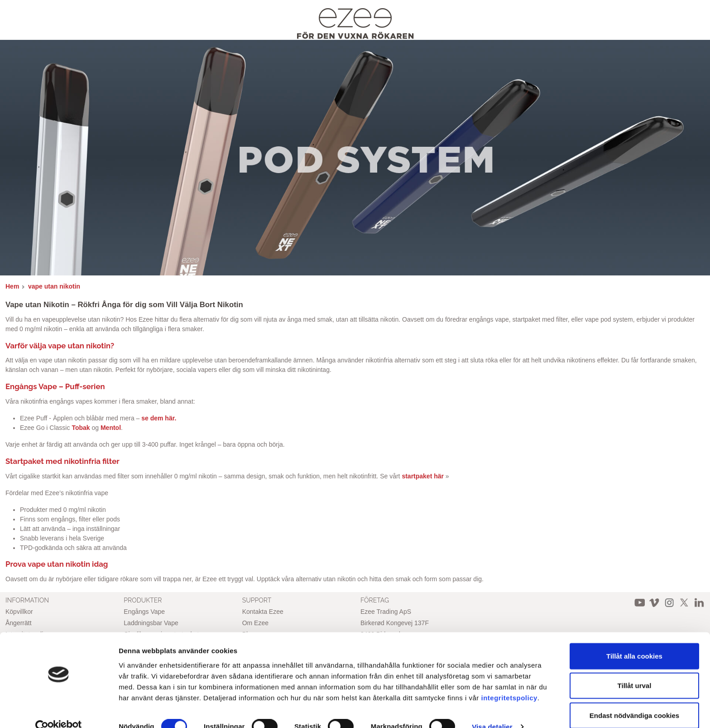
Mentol (111, 428)
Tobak (81, 428)
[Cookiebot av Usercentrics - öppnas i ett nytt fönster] (59, 710)
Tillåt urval (635, 669)
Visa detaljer (492, 710)
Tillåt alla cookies (634, 639)
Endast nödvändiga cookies (634, 698)
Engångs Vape (144, 612)
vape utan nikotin (54, 286)
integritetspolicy (509, 681)
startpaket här (423, 476)
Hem (12, 286)
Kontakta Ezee (263, 612)
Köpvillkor (19, 612)
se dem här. (159, 418)
